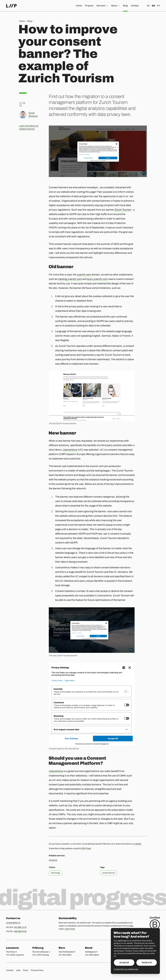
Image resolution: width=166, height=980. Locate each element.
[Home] (11, 6)
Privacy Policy (37, 970)
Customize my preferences (126, 969)
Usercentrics (70, 450)
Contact (135, 6)
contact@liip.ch (13, 923)
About (115, 6)
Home (79, 6)
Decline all (147, 962)
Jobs (18, 970)
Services (102, 6)
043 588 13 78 (20, 927)
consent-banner (108, 873)
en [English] (153, 6)
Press (26, 970)
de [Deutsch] (148, 6)
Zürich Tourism (123, 210)
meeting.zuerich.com (70, 279)
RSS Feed (86, 848)
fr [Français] (158, 6)
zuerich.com (84, 275)
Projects (89, 6)
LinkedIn (137, 844)
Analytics (53, 860)
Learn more (70, 929)
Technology (56, 873)
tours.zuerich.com (97, 279)
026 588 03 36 (20, 931)
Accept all (124, 962)
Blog (125, 6)
